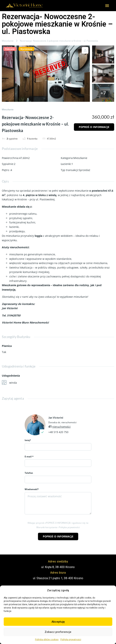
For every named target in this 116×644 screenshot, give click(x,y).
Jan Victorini (56, 418)
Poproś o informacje (94, 127)
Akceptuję (58, 622)
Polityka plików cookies (47, 640)
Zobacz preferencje (58, 632)
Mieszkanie (8, 41)
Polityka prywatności (71, 640)
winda (9, 382)
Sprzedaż (84, 170)
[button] (107, 6)
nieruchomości (61, 427)
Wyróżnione (26, 49)
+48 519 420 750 (58, 432)
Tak (4, 352)
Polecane (10, 49)
